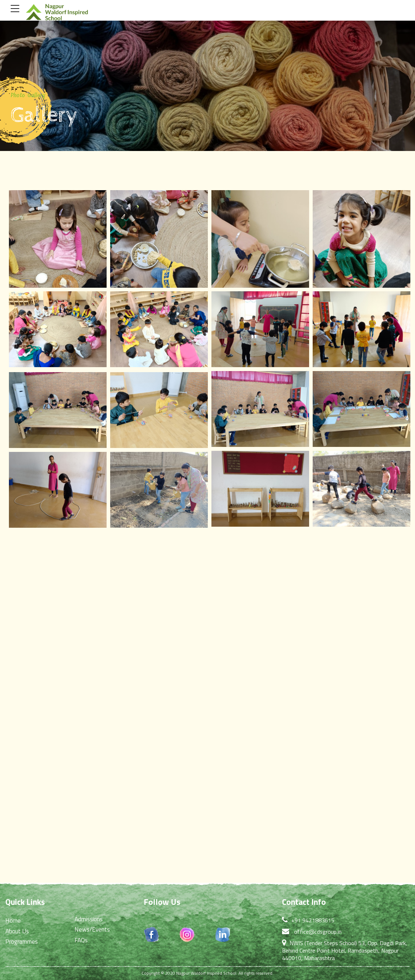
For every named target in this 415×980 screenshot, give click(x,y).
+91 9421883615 (313, 920)
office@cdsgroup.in (318, 932)
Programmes (22, 942)
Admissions (89, 919)
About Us (17, 931)
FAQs (81, 940)
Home (13, 921)
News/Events (92, 929)
